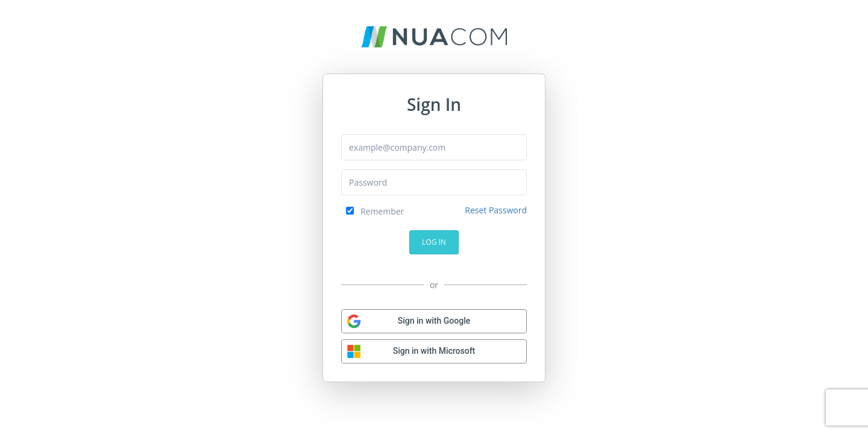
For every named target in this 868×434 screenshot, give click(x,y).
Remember (375, 211)
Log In (434, 242)
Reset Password (496, 210)
